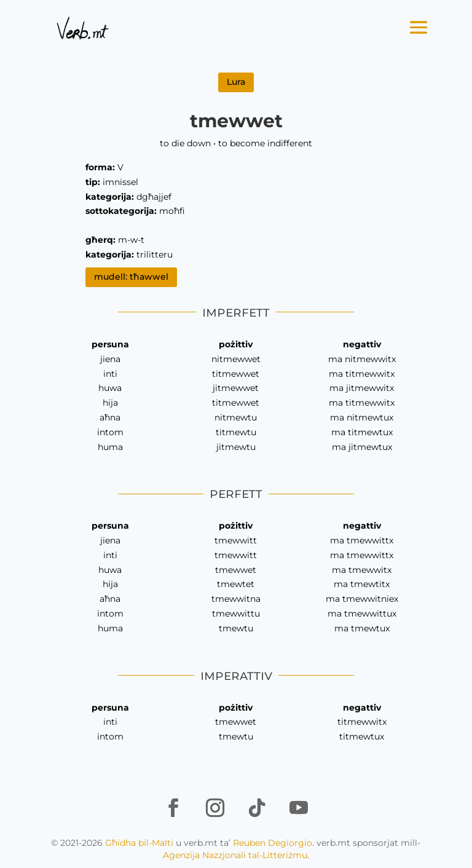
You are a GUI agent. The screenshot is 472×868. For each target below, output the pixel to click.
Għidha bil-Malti (139, 843)
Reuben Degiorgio (273, 843)
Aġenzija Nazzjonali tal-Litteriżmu (235, 855)
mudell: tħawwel (131, 277)
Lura (236, 82)
